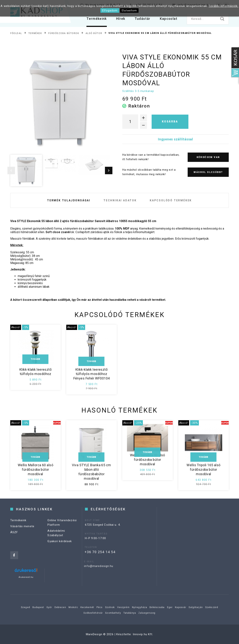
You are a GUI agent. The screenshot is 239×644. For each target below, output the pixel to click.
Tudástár (143, 19)
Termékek (35, 33)
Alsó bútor (94, 33)
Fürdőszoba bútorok (64, 33)
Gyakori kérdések (60, 547)
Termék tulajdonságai (69, 200)
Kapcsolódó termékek (171, 200)
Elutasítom (129, 10)
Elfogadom (110, 10)
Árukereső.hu (26, 577)
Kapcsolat (169, 19)
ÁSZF (14, 538)
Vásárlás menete (22, 532)
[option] (60, 103)
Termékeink (97, 19)
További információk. (224, 6)
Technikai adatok (120, 200)
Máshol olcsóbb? (208, 172)
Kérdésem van (208, 157)
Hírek (121, 19)
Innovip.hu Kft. (143, 634)
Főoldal (16, 33)
